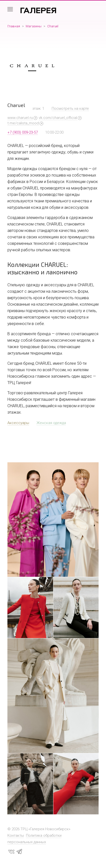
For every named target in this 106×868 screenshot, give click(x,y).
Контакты (16, 835)
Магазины (34, 26)
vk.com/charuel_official (58, 118)
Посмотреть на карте (70, 108)
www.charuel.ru (20, 118)
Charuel (53, 26)
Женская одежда (51, 423)
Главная (14, 26)
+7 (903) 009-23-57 (23, 132)
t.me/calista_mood (23, 123)
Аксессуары (18, 423)
